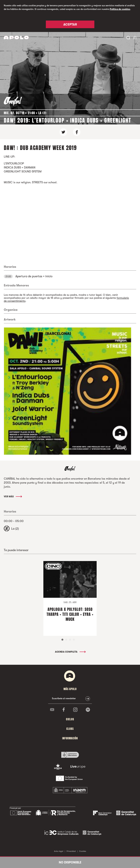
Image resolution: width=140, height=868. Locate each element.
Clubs (70, 729)
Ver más (13, 497)
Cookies (83, 851)
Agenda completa (70, 652)
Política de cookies (120, 9)
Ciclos (70, 719)
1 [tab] (62, 640)
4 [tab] (74, 640)
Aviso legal (59, 851)
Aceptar (70, 25)
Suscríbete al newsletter (64, 698)
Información (70, 738)
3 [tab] (70, 640)
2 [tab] (66, 640)
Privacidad (71, 851)
